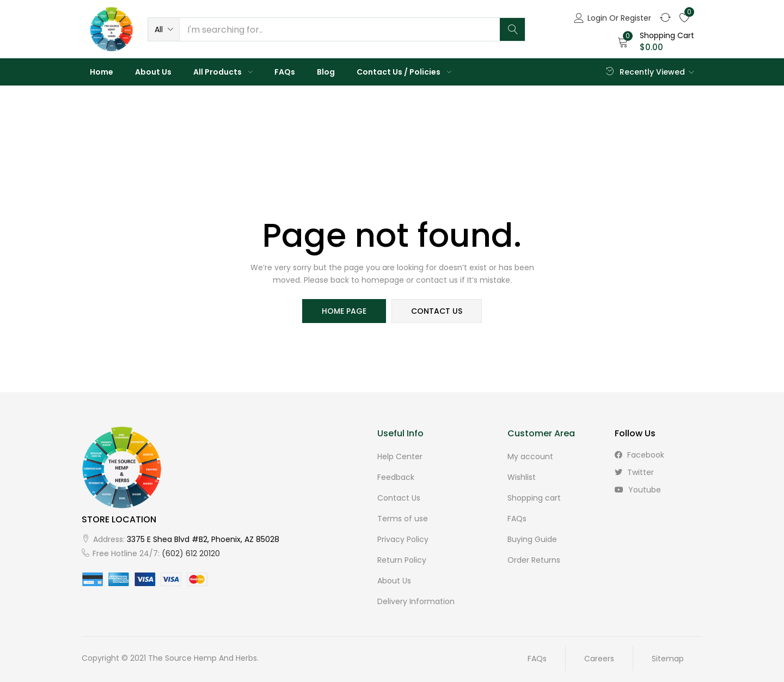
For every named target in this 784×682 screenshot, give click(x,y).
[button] (164, 29)
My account (530, 456)
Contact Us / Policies (404, 72)
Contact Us (399, 498)
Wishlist (522, 477)
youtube (638, 490)
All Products (223, 72)
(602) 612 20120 (191, 553)
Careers (599, 659)
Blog (326, 72)
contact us (437, 311)
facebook (639, 455)
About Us (153, 72)
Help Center (400, 456)
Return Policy (402, 560)
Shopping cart (534, 498)
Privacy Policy (403, 539)
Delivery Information (416, 601)
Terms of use (403, 519)
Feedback (396, 477)
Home (102, 72)
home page (344, 311)
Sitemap (668, 659)
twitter (634, 472)
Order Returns (534, 560)
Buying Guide (532, 539)
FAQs (285, 72)
